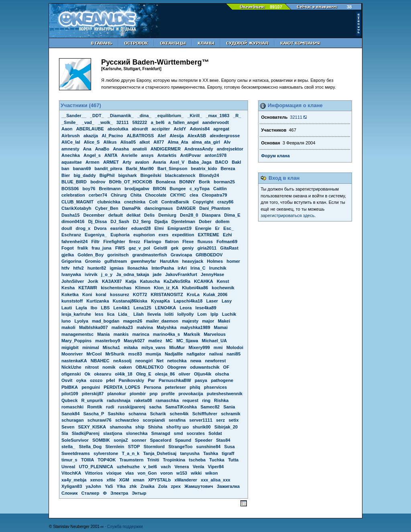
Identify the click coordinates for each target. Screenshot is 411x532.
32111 (296, 117)
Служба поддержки (125, 527)
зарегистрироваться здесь (287, 215)
